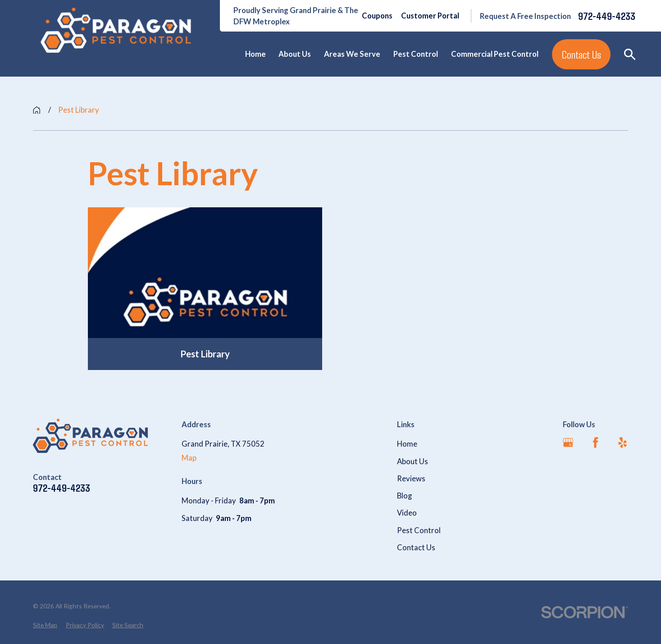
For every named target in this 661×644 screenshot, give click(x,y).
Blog (404, 496)
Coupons (377, 16)
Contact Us (581, 54)
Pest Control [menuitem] (416, 54)
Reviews (411, 479)
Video (407, 513)
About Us (413, 461)
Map (189, 458)
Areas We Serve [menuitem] (352, 54)
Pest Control (419, 530)
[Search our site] (630, 54)
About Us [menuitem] (295, 54)
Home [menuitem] (255, 54)
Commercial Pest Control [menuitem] (495, 54)
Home (407, 444)
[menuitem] (45, 625)
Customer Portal (430, 16)
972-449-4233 (607, 16)
